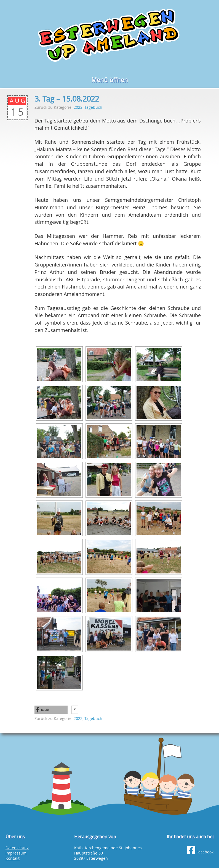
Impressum (16, 853)
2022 (78, 107)
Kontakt (13, 858)
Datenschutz (17, 848)
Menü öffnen (110, 80)
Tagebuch (93, 107)
